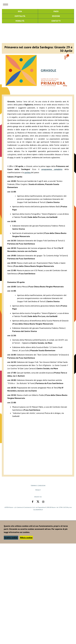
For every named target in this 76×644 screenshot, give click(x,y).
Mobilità (20, 21)
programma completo (52, 169)
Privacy (38, 490)
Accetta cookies (11, 538)
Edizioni (56, 16)
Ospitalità (20, 16)
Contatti (56, 21)
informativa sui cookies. (19, 532)
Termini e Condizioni (38, 486)
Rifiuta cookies (26, 538)
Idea (20, 11)
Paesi (56, 11)
